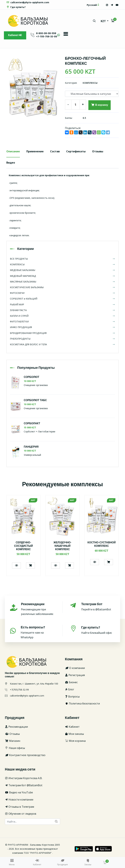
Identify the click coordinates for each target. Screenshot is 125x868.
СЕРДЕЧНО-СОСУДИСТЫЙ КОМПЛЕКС (23, 546)
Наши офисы (15, 748)
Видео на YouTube (19, 792)
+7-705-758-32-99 (47, 37)
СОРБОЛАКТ (32, 424)
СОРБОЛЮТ (31, 377)
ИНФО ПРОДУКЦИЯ (62, 327)
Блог (69, 689)
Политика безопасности (82, 703)
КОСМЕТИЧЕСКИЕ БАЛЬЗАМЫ (62, 287)
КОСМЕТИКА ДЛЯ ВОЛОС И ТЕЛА (62, 344)
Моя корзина (75, 741)
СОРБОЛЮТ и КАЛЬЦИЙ (62, 299)
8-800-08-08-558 (46, 33)
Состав (55, 151)
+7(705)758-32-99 (19, 690)
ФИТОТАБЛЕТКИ (62, 321)
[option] (33, 90)
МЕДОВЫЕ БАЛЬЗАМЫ (62, 270)
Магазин (13, 741)
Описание (13, 151)
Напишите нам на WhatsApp (38, 632)
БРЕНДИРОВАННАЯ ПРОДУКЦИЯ (62, 333)
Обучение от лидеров (21, 814)
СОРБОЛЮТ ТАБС (35, 400)
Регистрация (75, 675)
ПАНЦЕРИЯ (31, 447)
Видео (11, 163)
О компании (75, 668)
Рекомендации (16, 727)
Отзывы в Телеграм (19, 807)
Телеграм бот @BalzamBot (24, 785)
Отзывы (98, 151)
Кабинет (15, 35)
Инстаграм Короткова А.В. (24, 778)
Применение (35, 151)
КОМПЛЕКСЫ (90, 83)
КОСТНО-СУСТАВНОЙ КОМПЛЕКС (102, 544)
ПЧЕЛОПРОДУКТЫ (62, 339)
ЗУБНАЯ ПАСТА (62, 310)
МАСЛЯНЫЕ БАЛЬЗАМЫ (62, 282)
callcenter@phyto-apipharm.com (28, 2)
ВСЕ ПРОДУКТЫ (62, 259)
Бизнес (71, 682)
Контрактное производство (25, 755)
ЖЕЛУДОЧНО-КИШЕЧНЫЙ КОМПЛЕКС (63, 546)
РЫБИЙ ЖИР (62, 304)
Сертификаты (76, 151)
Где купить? (16, 7)
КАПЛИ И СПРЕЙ (62, 316)
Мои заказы (74, 734)
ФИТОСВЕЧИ (62, 293)
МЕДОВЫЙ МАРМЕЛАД (62, 276)
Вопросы (72, 697)
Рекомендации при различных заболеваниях (38, 609)
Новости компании (19, 800)
